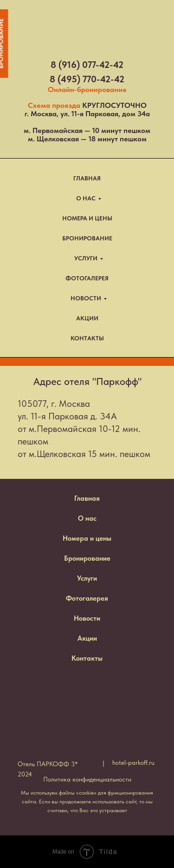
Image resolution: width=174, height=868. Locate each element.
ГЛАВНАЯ (87, 178)
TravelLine (30, 361)
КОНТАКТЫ (87, 338)
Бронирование (87, 558)
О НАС (86, 198)
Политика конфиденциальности (87, 779)
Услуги (87, 578)
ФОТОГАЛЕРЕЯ (87, 278)
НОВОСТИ (86, 298)
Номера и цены (87, 538)
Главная (87, 498)
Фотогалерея (87, 598)
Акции (87, 638)
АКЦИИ (87, 318)
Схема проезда (54, 105)
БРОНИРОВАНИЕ (87, 238)
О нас (87, 518)
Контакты (87, 658)
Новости (87, 618)
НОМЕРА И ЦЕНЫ (87, 218)
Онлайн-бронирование (87, 89)
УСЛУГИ (86, 258)
